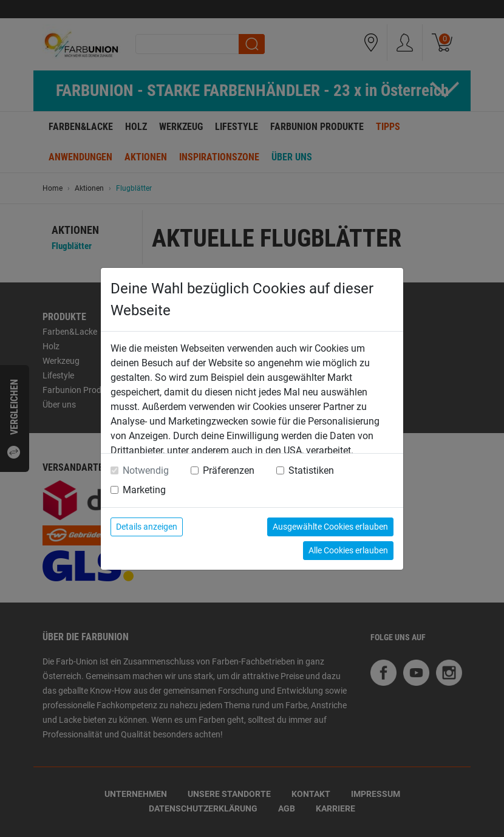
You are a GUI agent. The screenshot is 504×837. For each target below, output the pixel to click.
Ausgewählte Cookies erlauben (330, 527)
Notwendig (146, 470)
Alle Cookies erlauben (348, 550)
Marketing (144, 490)
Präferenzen (229, 470)
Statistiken (311, 470)
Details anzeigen (147, 527)
